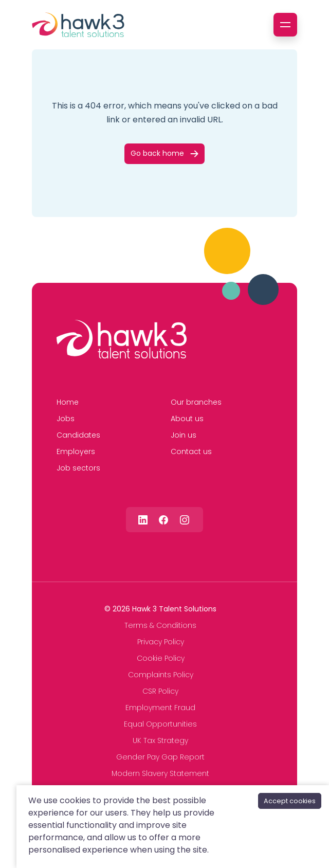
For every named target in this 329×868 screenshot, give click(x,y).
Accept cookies (290, 801)
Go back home (157, 153)
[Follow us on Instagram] (185, 520)
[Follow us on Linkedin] (143, 520)
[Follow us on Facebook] (163, 520)
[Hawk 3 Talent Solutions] (122, 339)
